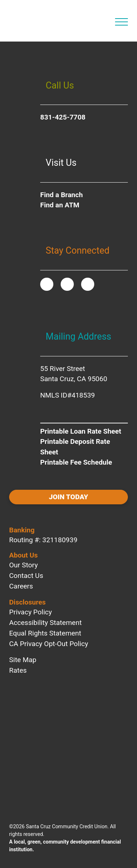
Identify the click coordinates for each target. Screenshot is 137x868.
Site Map (23, 660)
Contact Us (26, 576)
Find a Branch (62, 195)
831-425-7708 (63, 117)
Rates (18, 670)
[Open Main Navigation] (121, 22)
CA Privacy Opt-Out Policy (49, 644)
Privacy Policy (31, 612)
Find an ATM (60, 205)
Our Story (23, 565)
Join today (68, 497)
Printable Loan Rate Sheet (81, 431)
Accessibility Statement (45, 623)
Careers (21, 586)
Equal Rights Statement (45, 633)
